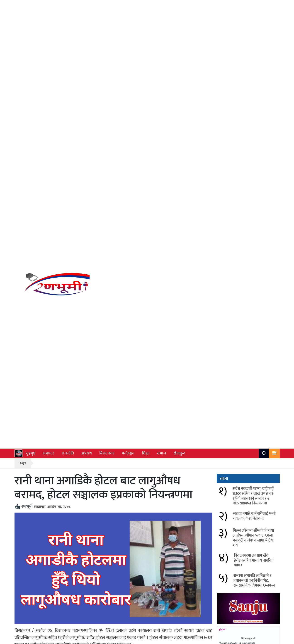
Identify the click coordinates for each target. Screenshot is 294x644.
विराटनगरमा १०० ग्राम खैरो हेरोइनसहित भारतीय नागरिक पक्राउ (73, 543)
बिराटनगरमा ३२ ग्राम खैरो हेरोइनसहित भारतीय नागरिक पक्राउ (173, 521)
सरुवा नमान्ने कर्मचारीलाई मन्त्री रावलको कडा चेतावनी (174, 500)
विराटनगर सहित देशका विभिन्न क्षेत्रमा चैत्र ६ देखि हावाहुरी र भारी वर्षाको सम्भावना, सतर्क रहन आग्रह (177, 545)
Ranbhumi (272, 639)
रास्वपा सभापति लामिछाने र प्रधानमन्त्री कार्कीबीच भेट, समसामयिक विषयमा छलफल (254, 171)
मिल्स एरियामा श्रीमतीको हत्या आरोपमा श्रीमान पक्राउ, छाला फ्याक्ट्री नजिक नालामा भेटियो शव (75, 524)
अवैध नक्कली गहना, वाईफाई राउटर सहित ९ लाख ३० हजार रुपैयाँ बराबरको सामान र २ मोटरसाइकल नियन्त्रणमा (75, 502)
